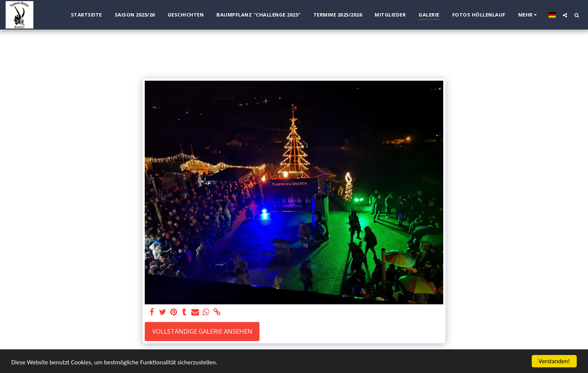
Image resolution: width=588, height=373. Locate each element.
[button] (565, 15)
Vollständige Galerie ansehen (202, 331)
